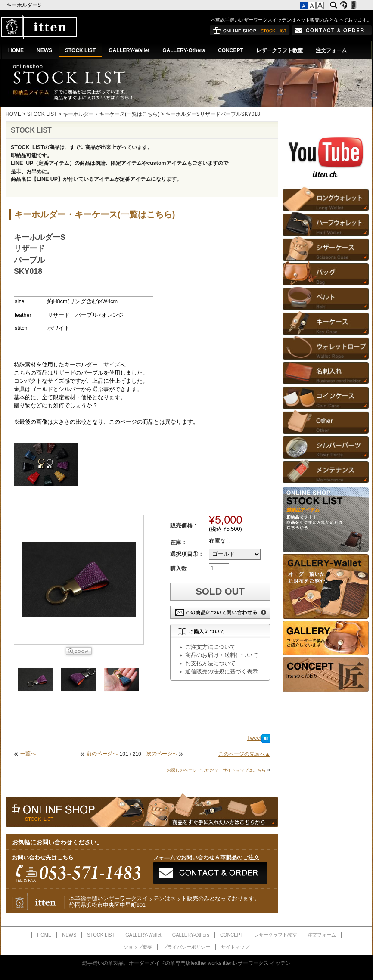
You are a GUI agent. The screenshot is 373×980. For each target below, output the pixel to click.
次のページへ (162, 754)
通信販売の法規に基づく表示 (222, 672)
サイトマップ (235, 947)
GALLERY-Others (184, 50)
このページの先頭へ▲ (244, 754)
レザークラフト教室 (280, 50)
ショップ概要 (138, 947)
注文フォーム (331, 50)
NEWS (44, 50)
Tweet (254, 738)
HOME (16, 50)
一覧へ (28, 754)
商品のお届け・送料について (222, 655)
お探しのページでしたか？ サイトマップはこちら (216, 770)
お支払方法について (210, 664)
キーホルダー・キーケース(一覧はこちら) (111, 114)
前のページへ (102, 754)
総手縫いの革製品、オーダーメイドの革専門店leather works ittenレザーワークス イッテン (187, 963)
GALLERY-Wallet (129, 50)
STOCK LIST (80, 50)
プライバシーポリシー (186, 947)
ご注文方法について (210, 647)
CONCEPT (231, 50)
